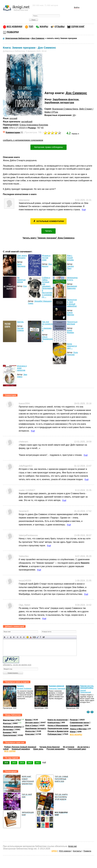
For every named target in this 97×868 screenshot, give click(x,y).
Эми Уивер (22, 376)
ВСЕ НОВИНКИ (14, 27)
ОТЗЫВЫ (59, 27)
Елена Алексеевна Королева (34, 125)
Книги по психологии (58, 720)
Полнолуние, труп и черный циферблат (72, 303)
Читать (49, 231)
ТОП (31, 27)
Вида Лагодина (21, 265)
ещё (44, 762)
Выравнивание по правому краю (24, 637)
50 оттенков (69, 747)
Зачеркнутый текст (14, 637)
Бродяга (20, 686)
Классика (30, 734)
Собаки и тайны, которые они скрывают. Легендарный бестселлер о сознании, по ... (47, 287)
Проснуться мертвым (72, 323)
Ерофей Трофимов (24, 689)
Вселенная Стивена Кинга (65, 109)
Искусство (30, 731)
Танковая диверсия (56, 686)
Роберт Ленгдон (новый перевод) (20, 747)
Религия (74, 720)
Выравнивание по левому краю (18, 637)
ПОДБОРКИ (13, 32)
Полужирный (5, 637)
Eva (25, 286)
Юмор (73, 732)
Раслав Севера (20, 329)
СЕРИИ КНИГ (78, 27)
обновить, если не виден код (17, 665)
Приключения (10, 735)
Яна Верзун (47, 265)
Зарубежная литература (59, 102)
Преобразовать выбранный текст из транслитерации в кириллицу (41, 637)
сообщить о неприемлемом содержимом (23, 140)
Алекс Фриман (70, 331)
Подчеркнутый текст (11, 637)
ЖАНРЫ (44, 27)
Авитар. (20, 322)
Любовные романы (12, 727)
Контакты (77, 851)
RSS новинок (65, 851)
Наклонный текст (8, 637)
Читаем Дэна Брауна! (50, 747)
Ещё (84, 210)
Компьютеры (54, 723)
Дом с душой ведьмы (70, 258)
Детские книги (32, 723)
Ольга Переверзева (47, 339)
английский (27, 122)
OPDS (54, 851)
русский (13, 118)
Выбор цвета (31, 637)
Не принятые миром (21, 280)
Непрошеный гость (72, 279)
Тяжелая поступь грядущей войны (87, 687)
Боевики (7, 732)
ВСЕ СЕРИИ (10, 751)
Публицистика (54, 734)
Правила (87, 851)
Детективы (8, 729)
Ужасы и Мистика (78, 729)
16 (74, 115)
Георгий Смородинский (85, 691)
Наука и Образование (58, 725)
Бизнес (29, 720)
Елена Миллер (70, 314)
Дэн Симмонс (76, 93)
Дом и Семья (31, 725)
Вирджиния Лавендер (72, 287)
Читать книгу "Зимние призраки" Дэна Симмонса (49, 238)
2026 (6, 763)
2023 (30, 763)
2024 (22, 763)
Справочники (76, 725)
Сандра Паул (70, 267)
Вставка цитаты (37, 637)
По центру (21, 637)
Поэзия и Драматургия (58, 731)
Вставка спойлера (44, 637)
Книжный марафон (21, 749)
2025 (14, 763)
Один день (38, 749)
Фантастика (9, 720)
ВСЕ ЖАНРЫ (76, 735)
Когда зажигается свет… (72, 346)
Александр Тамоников (57, 689)
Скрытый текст (34, 637)
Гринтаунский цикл (77, 749)
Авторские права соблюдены (48, 147)
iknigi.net (72, 846)
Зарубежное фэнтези (66, 99)
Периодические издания (59, 728)
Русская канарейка (56, 749)
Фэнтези (7, 723)
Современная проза (79, 723)
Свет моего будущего (22, 257)
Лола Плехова (72, 353)
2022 (38, 763)
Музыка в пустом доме (46, 258)
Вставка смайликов (28, 637)
